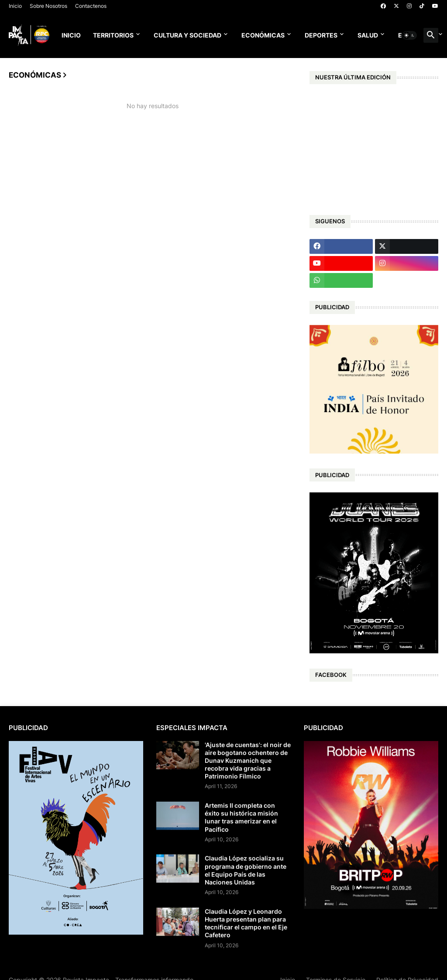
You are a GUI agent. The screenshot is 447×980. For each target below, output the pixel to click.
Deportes (321, 35)
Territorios (113, 35)
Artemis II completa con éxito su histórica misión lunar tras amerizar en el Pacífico (241, 817)
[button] (409, 35)
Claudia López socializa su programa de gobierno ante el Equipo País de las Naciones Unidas (246, 870)
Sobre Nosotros (48, 6)
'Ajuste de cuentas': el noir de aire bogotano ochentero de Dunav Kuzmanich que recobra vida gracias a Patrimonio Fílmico (248, 761)
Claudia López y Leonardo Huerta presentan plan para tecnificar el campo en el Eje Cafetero (246, 923)
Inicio (15, 6)
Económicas (263, 35)
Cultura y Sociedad (187, 35)
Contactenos (91, 6)
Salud (368, 35)
